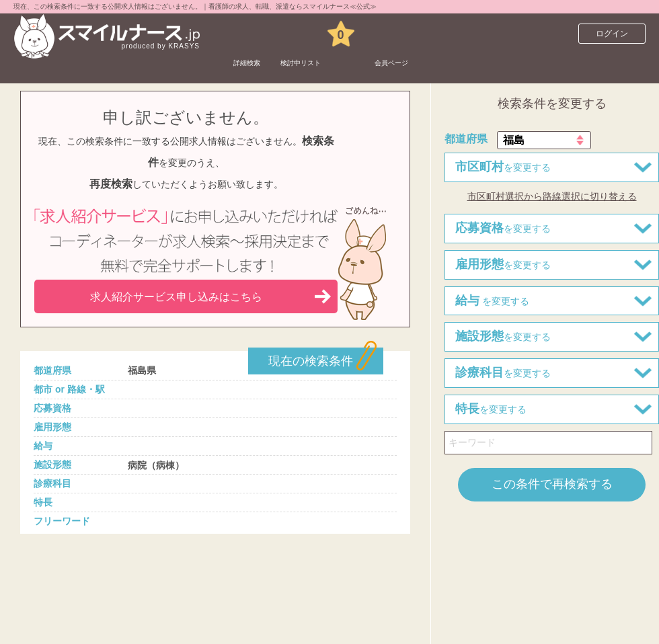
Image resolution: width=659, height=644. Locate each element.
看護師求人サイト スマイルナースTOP (104, 64)
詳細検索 (258, 34)
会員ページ (459, 34)
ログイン (612, 34)
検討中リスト (338, 34)
